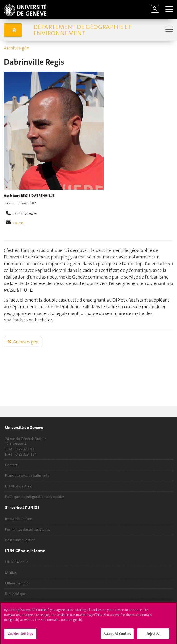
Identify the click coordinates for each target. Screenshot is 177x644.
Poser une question (20, 540)
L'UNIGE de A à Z (19, 486)
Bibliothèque (15, 594)
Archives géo (17, 48)
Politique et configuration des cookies (35, 497)
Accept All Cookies (117, 636)
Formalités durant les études (28, 529)
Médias (11, 573)
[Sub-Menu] (169, 30)
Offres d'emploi (17, 583)
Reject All (153, 636)
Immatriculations (19, 519)
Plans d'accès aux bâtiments (27, 475)
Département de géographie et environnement (82, 30)
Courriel (19, 223)
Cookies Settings (20, 636)
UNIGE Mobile (17, 562)
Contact (11, 465)
